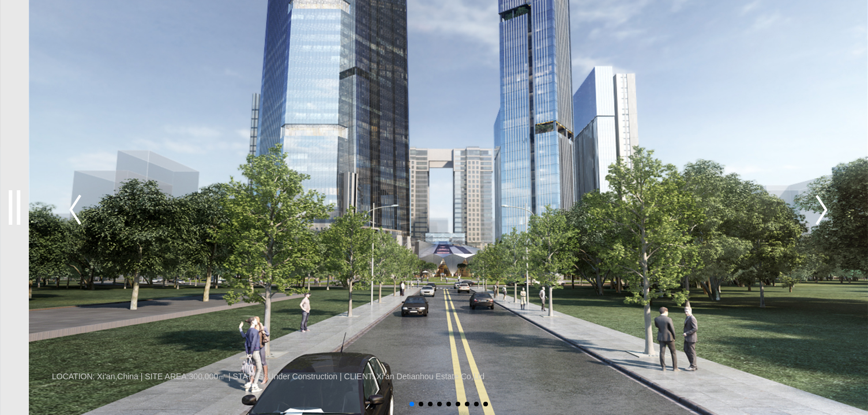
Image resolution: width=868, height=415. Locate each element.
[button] (821, 210)
